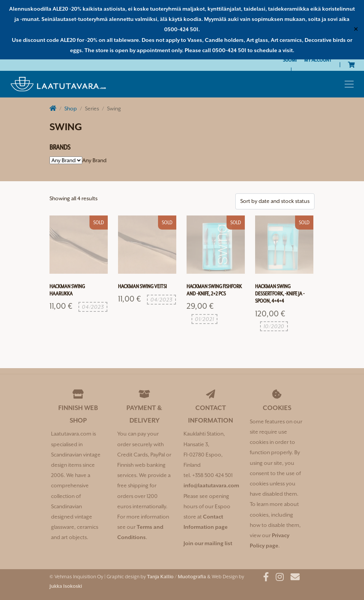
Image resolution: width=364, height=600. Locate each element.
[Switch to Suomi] (290, 60)
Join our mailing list (208, 543)
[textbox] (94, 160)
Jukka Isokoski (66, 586)
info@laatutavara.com (211, 485)
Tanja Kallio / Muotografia (176, 577)
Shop (71, 109)
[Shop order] (275, 201)
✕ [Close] (356, 29)
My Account (318, 60)
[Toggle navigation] (349, 84)
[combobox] (94, 160)
